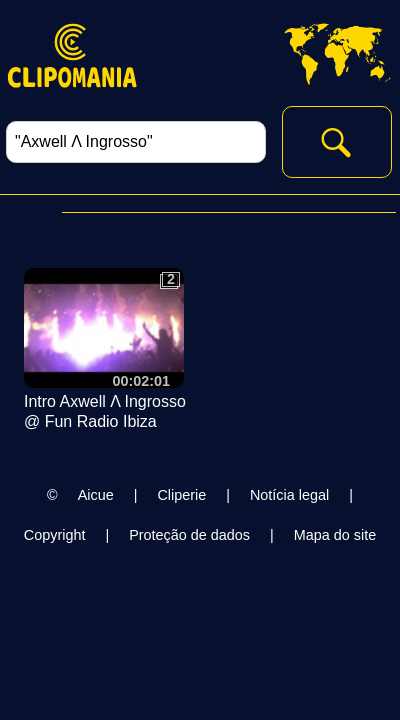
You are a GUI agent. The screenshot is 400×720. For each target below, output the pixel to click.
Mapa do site (335, 535)
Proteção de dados (189, 535)
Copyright (55, 535)
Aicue (96, 495)
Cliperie (181, 495)
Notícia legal (289, 495)
